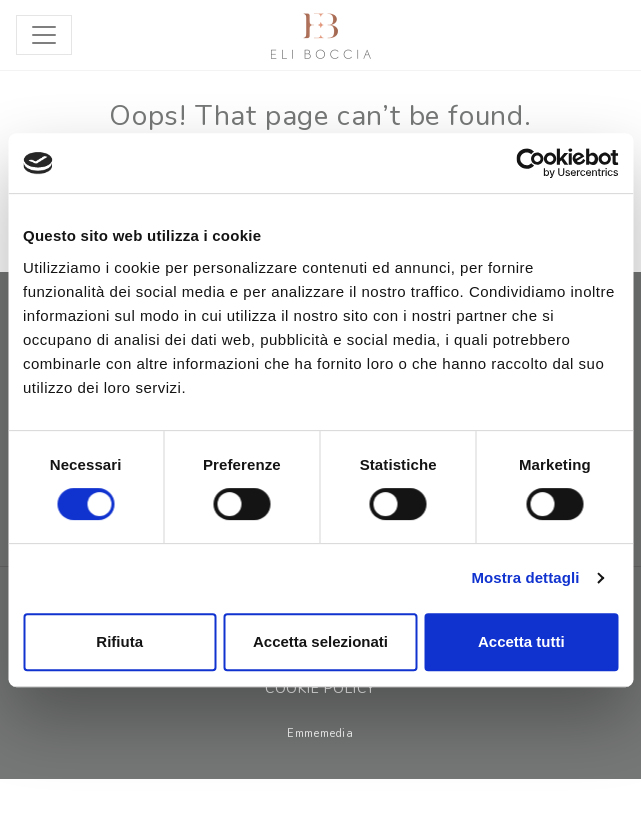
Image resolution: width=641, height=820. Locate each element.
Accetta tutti (521, 641)
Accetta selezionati (320, 641)
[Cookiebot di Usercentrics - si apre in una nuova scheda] (530, 163)
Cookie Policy (320, 688)
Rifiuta (119, 641)
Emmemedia (320, 733)
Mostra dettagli (525, 577)
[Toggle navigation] (44, 35)
